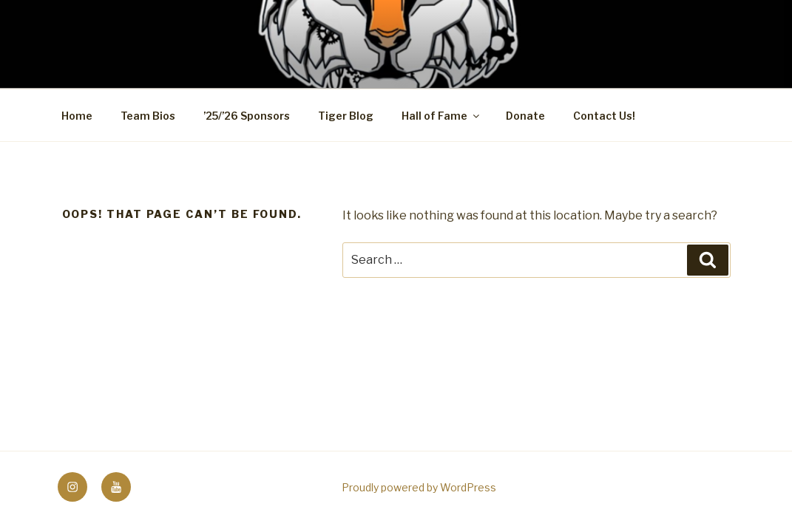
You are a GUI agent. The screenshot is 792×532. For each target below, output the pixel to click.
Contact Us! (604, 116)
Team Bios (148, 116)
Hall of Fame (441, 116)
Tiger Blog (346, 116)
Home (77, 116)
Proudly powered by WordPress (419, 487)
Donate (525, 116)
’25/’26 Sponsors (247, 116)
